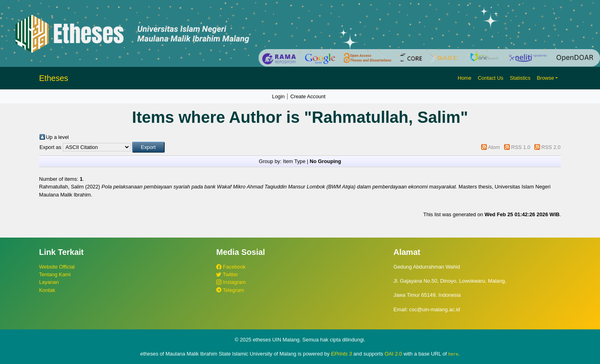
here (453, 354)
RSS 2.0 (551, 147)
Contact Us (491, 78)
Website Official (57, 267)
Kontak (47, 290)
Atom (494, 147)
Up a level (57, 137)
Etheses (54, 78)
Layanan (49, 282)
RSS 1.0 (521, 147)
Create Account (308, 96)
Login (278, 96)
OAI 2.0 (393, 354)
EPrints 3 (341, 354)
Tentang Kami (55, 274)
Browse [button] (545, 78)
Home (464, 78)
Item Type (294, 161)
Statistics (520, 78)
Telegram (230, 290)
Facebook (231, 267)
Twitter (227, 274)
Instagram (231, 282)
